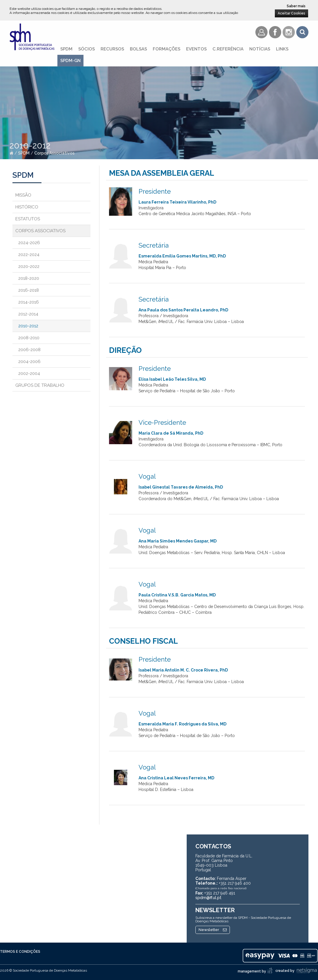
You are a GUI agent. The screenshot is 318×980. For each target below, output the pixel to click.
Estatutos (28, 219)
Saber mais (296, 6)
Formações (167, 49)
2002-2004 (29, 373)
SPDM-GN (70, 61)
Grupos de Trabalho (40, 385)
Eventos (196, 49)
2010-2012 (28, 326)
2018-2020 (29, 278)
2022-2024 (29, 255)
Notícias (260, 49)
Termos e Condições (20, 952)
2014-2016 (29, 302)
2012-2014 (28, 314)
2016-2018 (29, 290)
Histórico (27, 207)
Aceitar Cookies (291, 13)
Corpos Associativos (54, 153)
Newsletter (213, 930)
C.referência (228, 49)
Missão (23, 195)
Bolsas (138, 49)
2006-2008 (29, 350)
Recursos (112, 49)
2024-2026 (29, 243)
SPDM (66, 49)
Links (282, 49)
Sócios (87, 49)
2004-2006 (29, 362)
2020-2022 (29, 266)
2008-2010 (29, 338)
